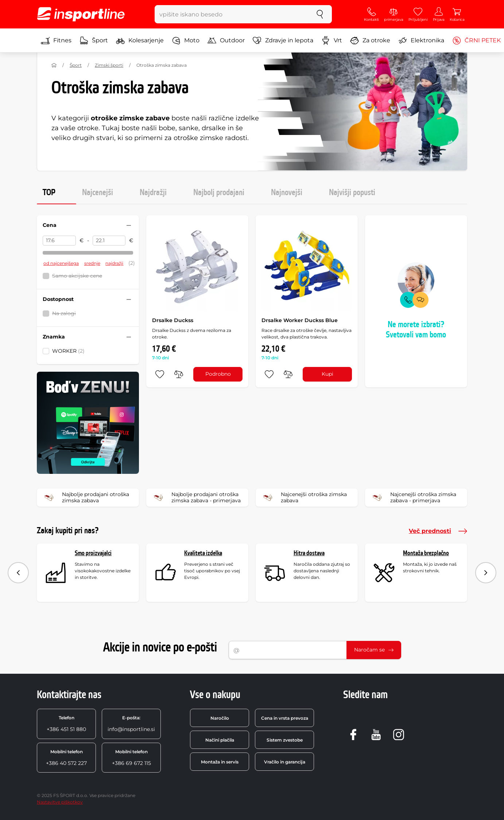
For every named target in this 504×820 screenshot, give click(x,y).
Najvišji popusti (352, 193)
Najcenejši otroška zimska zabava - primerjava (413, 498)
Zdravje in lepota (283, 40)
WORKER (68, 351)
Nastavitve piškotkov (60, 802)
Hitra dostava (309, 553)
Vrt (332, 40)
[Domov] (54, 65)
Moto (186, 40)
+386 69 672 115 (131, 758)
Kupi (327, 374)
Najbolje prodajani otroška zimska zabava (85, 498)
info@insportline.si (131, 724)
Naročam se (374, 650)
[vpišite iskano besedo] (231, 14)
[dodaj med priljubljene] (160, 374)
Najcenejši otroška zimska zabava (304, 498)
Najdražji (153, 193)
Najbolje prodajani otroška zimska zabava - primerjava (196, 498)
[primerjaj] (179, 374)
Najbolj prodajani (219, 193)
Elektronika (421, 40)
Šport (94, 40)
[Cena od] (59, 241)
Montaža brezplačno (426, 553)
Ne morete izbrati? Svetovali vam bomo (416, 330)
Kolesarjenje (140, 40)
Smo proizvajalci (93, 553)
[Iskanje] (320, 14)
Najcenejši (98, 193)
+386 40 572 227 (66, 758)
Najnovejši (287, 193)
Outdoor (226, 40)
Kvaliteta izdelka (203, 553)
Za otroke (370, 40)
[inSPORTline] (81, 14)
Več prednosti (438, 531)
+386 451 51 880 (66, 724)
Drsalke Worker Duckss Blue (300, 320)
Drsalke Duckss (173, 320)
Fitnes (56, 40)
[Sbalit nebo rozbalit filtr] (129, 225)
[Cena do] (109, 241)
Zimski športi (109, 65)
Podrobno (218, 374)
